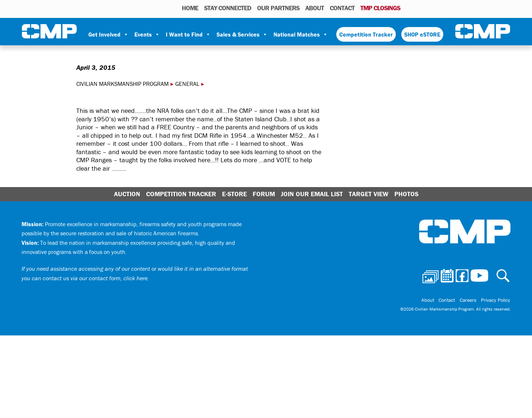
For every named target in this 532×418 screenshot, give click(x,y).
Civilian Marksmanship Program (49, 31)
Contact (342, 8)
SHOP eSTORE (422, 34)
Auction (127, 194)
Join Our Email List (312, 194)
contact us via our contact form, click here (95, 278)
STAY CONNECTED (228, 8)
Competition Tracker (366, 34)
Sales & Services (242, 34)
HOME (190, 8)
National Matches (301, 34)
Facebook (430, 8)
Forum (264, 194)
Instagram (440, 8)
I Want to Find (188, 34)
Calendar (420, 8)
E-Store (234, 194)
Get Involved (108, 34)
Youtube (450, 8)
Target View (369, 194)
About (315, 8)
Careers (469, 300)
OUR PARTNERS (278, 8)
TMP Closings (380, 8)
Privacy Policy (496, 300)
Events (147, 34)
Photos (409, 8)
